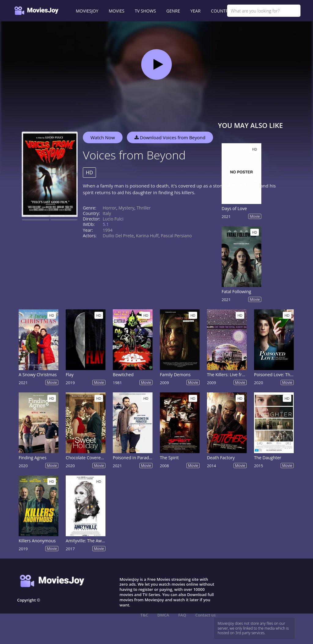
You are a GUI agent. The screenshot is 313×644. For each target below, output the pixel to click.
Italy (107, 213)
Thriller (144, 208)
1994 (108, 230)
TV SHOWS (145, 11)
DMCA (163, 615)
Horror (109, 208)
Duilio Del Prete (118, 236)
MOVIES (117, 11)
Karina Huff (147, 236)
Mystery (127, 208)
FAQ (182, 615)
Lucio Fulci (113, 219)
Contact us (206, 615)
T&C (144, 615)
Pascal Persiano (176, 236)
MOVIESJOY (87, 11)
